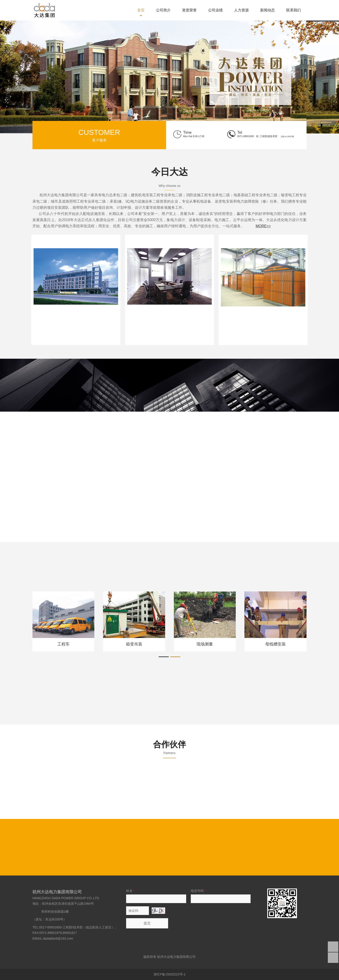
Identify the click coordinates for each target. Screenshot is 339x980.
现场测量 (205, 644)
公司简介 (163, 10)
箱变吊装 (134, 644)
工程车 (64, 644)
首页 (141, 10)
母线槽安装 (275, 644)
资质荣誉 (189, 10)
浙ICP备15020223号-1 (169, 974)
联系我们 (294, 10)
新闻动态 (267, 10)
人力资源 (241, 10)
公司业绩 (215, 10)
